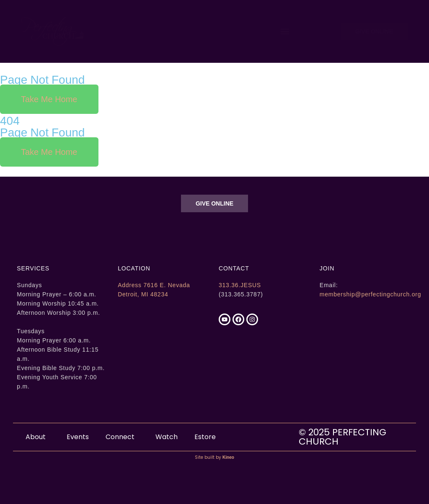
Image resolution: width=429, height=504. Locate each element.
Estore (205, 437)
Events (78, 437)
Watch (167, 437)
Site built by (214, 457)
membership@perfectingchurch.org (370, 294)
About (38, 437)
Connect (122, 437)
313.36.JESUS (240, 285)
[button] (285, 31)
